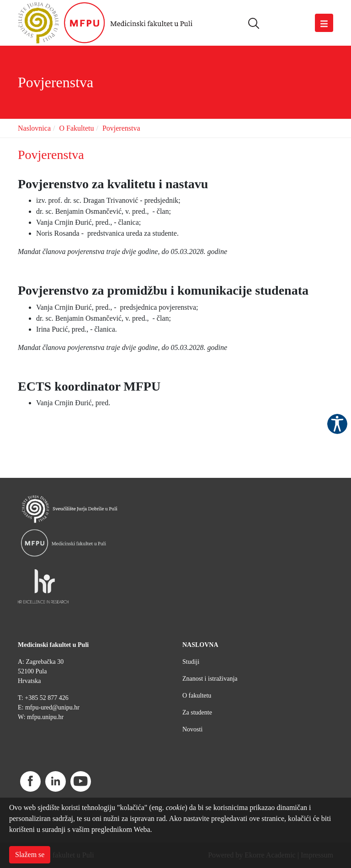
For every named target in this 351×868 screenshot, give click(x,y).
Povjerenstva (121, 128)
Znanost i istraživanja (210, 679)
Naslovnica (34, 128)
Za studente (197, 712)
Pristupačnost (337, 424)
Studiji (191, 662)
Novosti (192, 729)
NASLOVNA (200, 645)
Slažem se (30, 855)
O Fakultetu (76, 128)
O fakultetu (197, 696)
